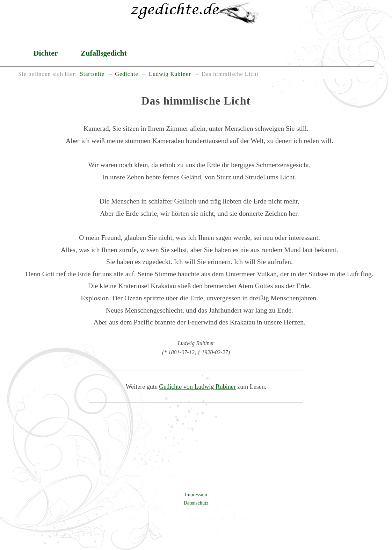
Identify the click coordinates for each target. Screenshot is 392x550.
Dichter (46, 53)
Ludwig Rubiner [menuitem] (170, 74)
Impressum (196, 494)
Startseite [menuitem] (92, 74)
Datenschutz (196, 503)
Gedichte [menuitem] (126, 74)
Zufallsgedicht (104, 53)
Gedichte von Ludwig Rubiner (197, 387)
